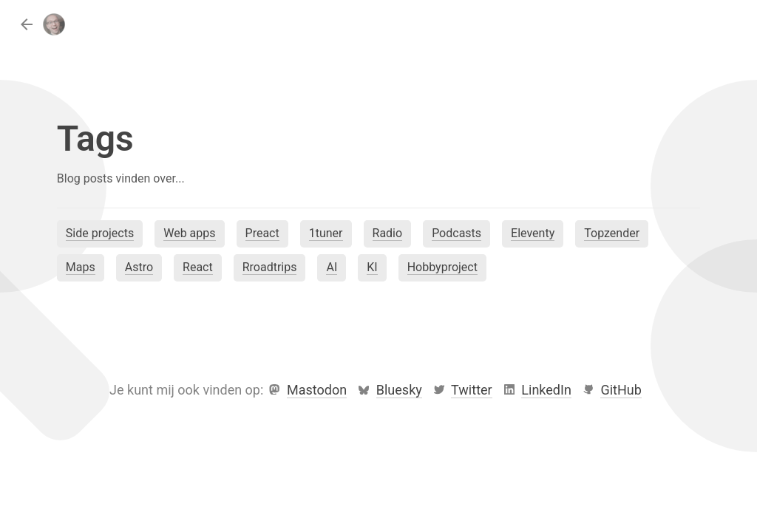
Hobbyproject (442, 267)
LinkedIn (546, 390)
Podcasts (456, 233)
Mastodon (317, 390)
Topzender (612, 233)
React (198, 267)
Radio (388, 233)
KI (372, 267)
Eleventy (533, 233)
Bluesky (399, 390)
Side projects (100, 233)
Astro (139, 267)
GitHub (621, 390)
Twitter (472, 390)
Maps (81, 267)
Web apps (189, 233)
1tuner (326, 233)
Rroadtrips (270, 267)
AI (332, 267)
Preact (262, 233)
